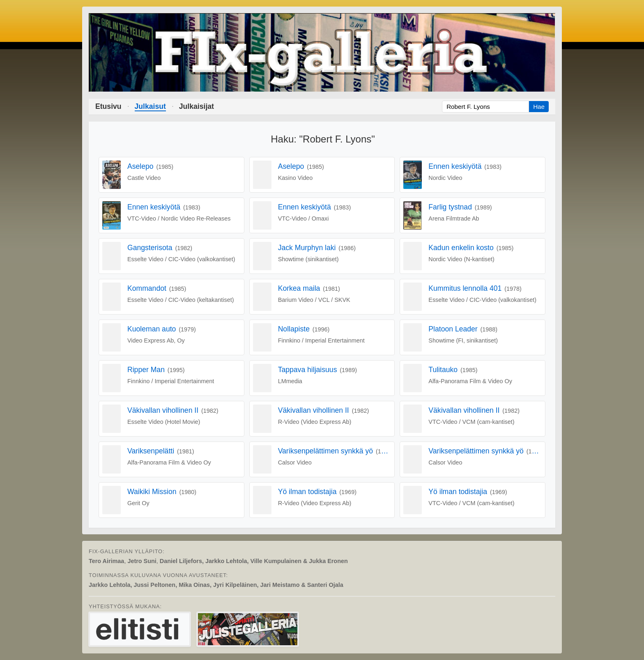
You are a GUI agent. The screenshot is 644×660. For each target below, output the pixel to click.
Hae (539, 107)
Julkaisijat (197, 106)
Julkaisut (150, 106)
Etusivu (108, 106)
